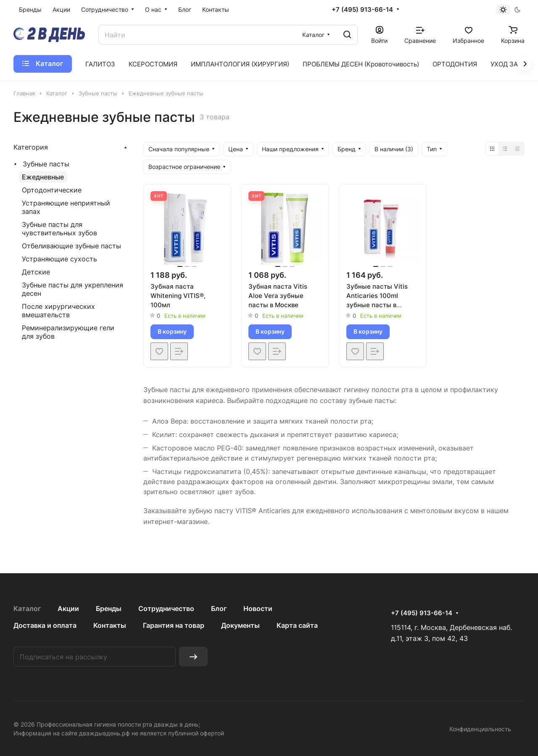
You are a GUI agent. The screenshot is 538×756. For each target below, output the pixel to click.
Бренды (109, 608)
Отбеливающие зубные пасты (71, 246)
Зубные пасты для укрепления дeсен (73, 289)
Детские (36, 272)
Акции (68, 608)
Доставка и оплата (45, 625)
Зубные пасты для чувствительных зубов (59, 229)
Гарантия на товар (174, 625)
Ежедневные (43, 177)
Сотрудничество (166, 608)
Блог (219, 608)
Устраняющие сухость (59, 259)
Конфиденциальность (480, 729)
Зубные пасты (46, 164)
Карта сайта (297, 625)
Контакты (110, 625)
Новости (258, 608)
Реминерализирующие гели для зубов (68, 332)
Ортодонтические (52, 190)
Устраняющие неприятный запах (66, 207)
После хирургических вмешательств (58, 311)
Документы (240, 625)
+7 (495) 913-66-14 (362, 10)
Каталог (27, 608)
